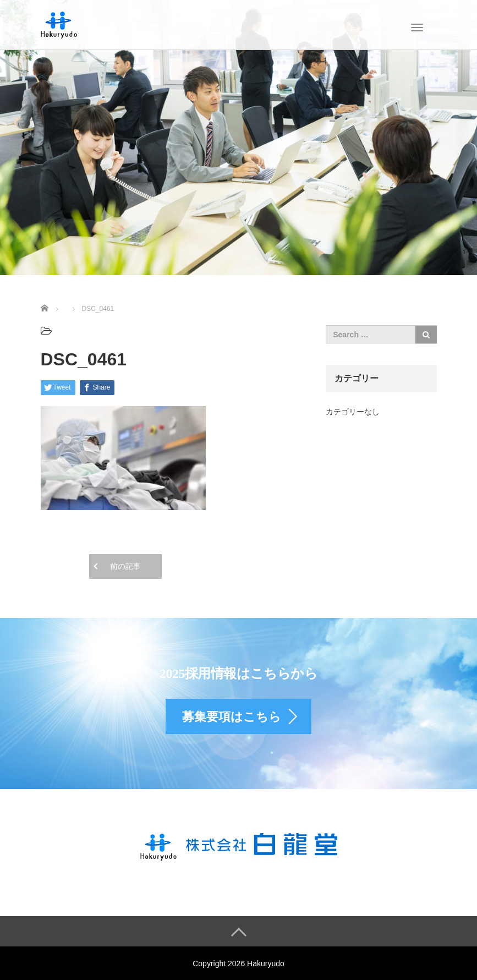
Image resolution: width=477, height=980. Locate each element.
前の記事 (125, 566)
